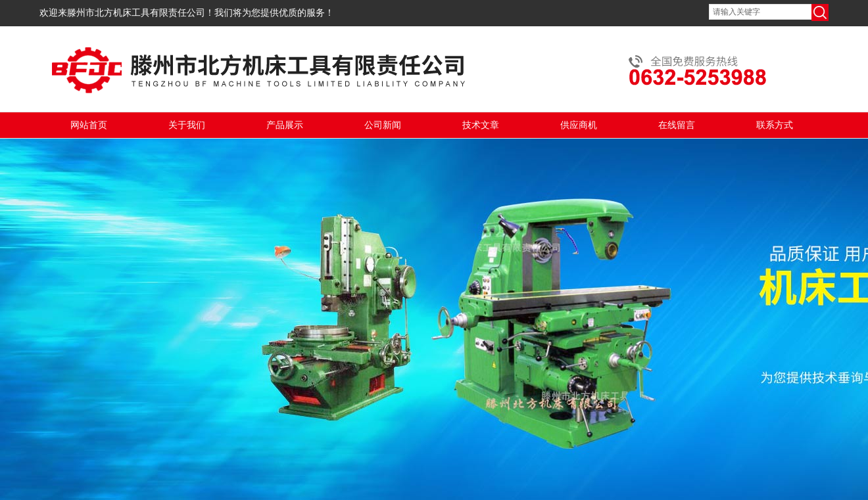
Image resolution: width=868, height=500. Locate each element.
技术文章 (481, 125)
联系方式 (775, 125)
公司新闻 (383, 125)
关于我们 (187, 125)
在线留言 (677, 125)
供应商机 (579, 125)
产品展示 (285, 125)
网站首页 (89, 125)
